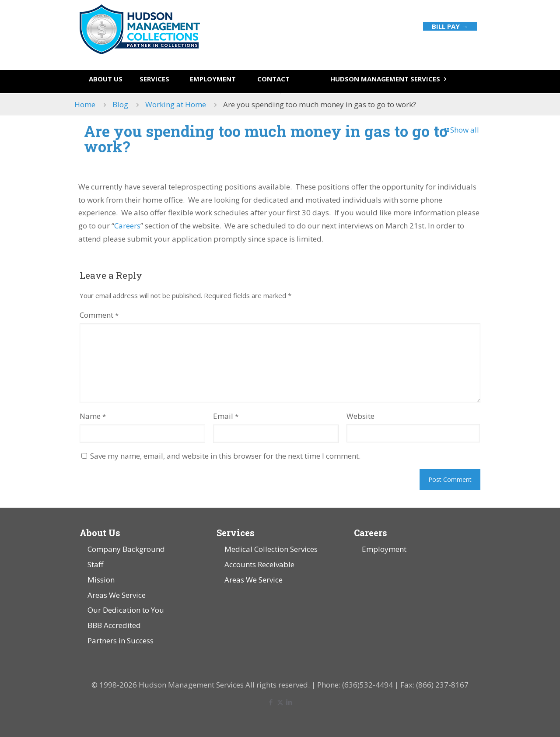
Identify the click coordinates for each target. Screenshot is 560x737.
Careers (127, 226)
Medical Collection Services (271, 549)
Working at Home (176, 104)
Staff (95, 564)
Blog (120, 104)
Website (360, 416)
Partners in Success (121, 640)
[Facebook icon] (271, 702)
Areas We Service (117, 595)
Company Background (126, 549)
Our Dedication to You (126, 610)
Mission (101, 580)
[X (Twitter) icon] (280, 702)
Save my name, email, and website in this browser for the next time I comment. (225, 456)
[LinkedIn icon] (289, 702)
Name (93, 416)
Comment (99, 315)
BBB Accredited (114, 625)
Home (85, 104)
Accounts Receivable (259, 564)
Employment (384, 549)
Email (226, 416)
